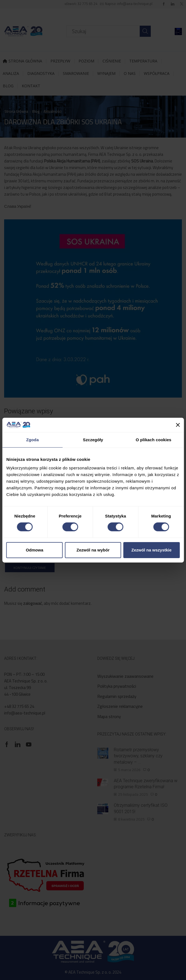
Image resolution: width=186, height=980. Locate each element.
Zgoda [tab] (33, 440)
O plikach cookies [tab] (154, 440)
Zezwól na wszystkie (152, 550)
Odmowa (35, 550)
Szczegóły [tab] (93, 440)
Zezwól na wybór (93, 550)
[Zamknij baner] (178, 425)
